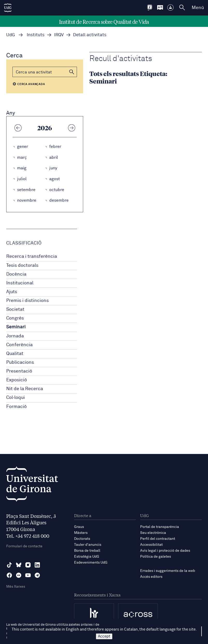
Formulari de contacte (24, 546)
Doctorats (82, 539)
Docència (16, 274)
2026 (45, 128)
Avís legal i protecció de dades (165, 551)
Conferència (19, 345)
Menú (198, 8)
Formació (16, 407)
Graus (79, 527)
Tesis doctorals (22, 266)
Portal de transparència (160, 527)
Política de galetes (156, 557)
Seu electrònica (153, 533)
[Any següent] (71, 128)
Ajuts (12, 292)
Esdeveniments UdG (91, 563)
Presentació (19, 371)
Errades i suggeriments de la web (168, 571)
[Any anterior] (18, 128)
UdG (11, 35)
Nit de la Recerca (25, 389)
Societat (15, 309)
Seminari (16, 327)
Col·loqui (16, 398)
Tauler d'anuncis (88, 545)
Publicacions (20, 362)
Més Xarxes (16, 587)
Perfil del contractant (158, 539)
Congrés (15, 318)
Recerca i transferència (32, 256)
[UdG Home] (8, 8)
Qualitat (15, 354)
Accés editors (151, 577)
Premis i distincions (27, 301)
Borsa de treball (87, 551)
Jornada (15, 336)
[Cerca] (45, 72)
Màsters (81, 533)
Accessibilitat (151, 545)
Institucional (20, 283)
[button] (72, 72)
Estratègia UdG (87, 557)
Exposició (17, 380)
